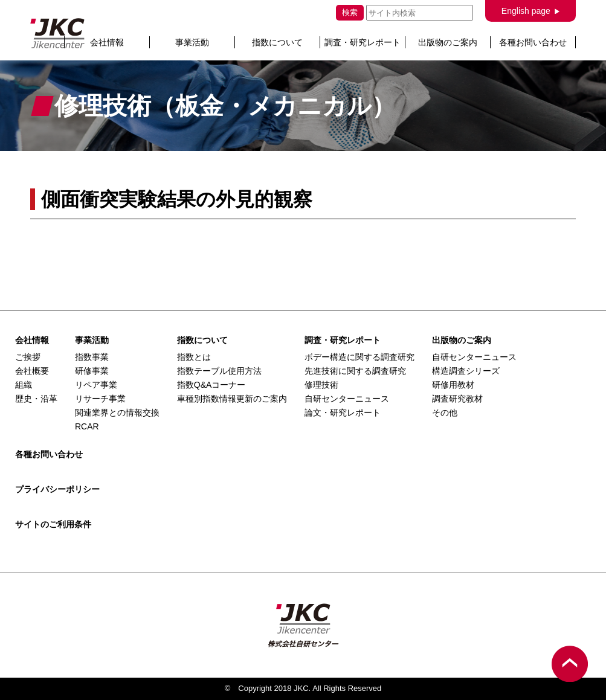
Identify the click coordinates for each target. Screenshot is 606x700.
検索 (350, 12)
